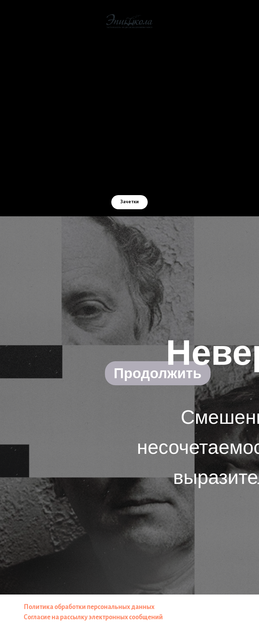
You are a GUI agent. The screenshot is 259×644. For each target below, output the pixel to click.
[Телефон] (130, 179)
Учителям (129, 125)
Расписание (130, 153)
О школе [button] (130, 56)
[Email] (114, 179)
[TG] (145, 179)
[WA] (161, 179)
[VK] (99, 179)
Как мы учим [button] (130, 70)
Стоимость (130, 84)
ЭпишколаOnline (130, 98)
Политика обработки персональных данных (89, 607)
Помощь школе (129, 111)
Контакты (130, 139)
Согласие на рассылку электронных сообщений (93, 617)
